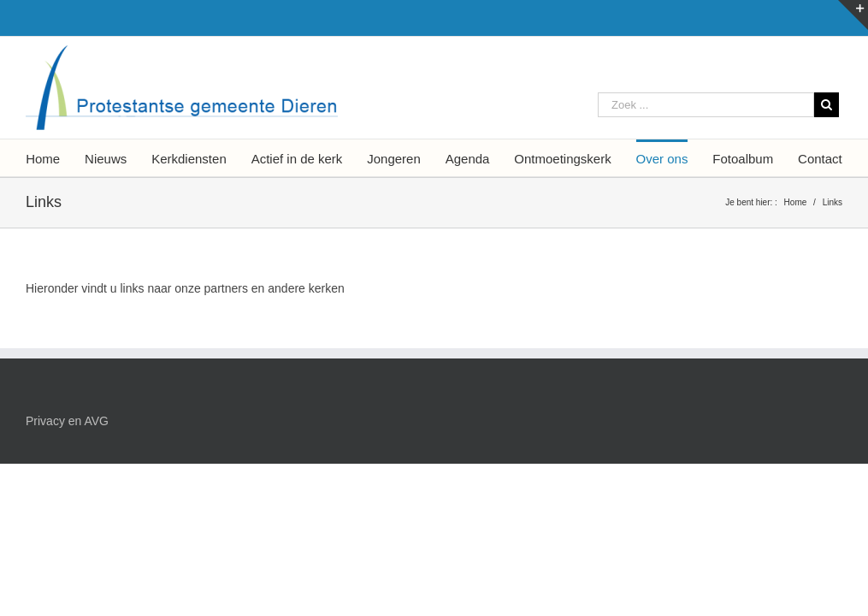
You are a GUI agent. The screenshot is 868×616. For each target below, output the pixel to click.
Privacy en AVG (67, 421)
